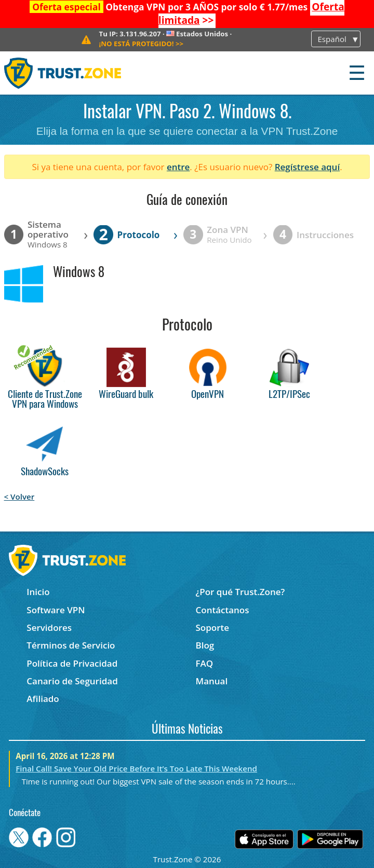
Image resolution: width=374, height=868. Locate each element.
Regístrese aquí (307, 167)
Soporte (212, 628)
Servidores (49, 628)
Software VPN (56, 610)
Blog (205, 645)
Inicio (38, 592)
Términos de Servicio (71, 645)
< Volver (19, 497)
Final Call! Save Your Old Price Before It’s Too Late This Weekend (136, 768)
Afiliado (43, 699)
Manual (211, 681)
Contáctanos (222, 610)
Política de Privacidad (72, 663)
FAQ (204, 663)
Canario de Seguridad (72, 681)
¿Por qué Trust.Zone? (240, 592)
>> (142, 44)
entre (178, 167)
